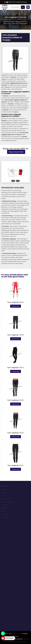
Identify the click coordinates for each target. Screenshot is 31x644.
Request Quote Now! (16, 152)
